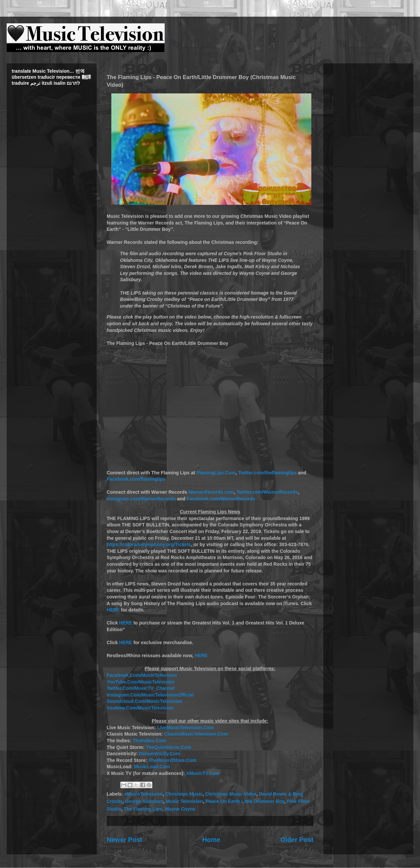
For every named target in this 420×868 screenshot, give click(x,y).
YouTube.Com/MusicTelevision (141, 682)
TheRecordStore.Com (172, 760)
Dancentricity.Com (159, 754)
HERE (113, 610)
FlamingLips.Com (216, 473)
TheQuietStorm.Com (168, 747)
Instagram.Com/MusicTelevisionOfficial (150, 695)
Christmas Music (184, 794)
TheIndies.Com (149, 741)
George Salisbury (144, 801)
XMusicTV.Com (203, 773)
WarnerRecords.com (211, 492)
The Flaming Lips (143, 809)
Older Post (297, 840)
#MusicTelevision (143, 794)
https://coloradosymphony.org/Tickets (149, 544)
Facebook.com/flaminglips (136, 479)
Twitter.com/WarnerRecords (267, 492)
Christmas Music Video (231, 794)
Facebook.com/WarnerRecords (221, 499)
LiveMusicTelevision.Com (185, 728)
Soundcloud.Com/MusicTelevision (144, 701)
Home (211, 840)
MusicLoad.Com (152, 767)
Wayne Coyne (180, 809)
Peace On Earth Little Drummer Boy (245, 801)
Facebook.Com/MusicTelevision (142, 675)
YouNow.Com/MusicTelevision (140, 708)
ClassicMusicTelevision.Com (196, 734)
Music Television (184, 801)
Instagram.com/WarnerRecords (141, 499)
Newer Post (124, 840)
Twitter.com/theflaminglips (267, 473)
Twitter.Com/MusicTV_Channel (141, 688)
